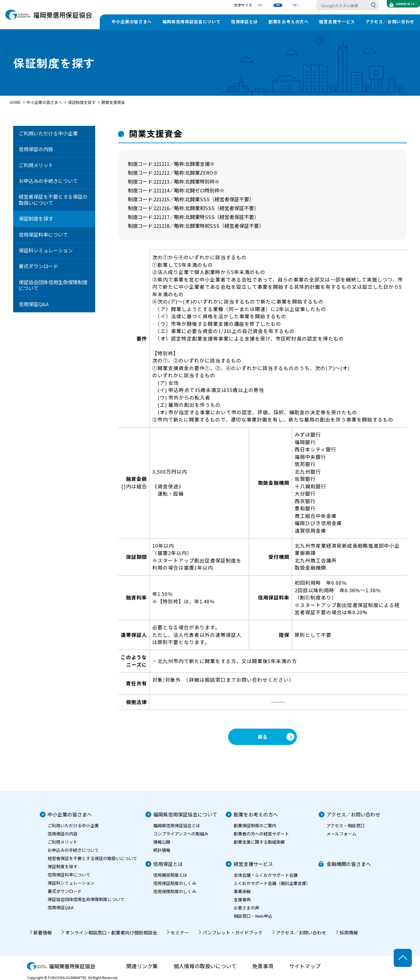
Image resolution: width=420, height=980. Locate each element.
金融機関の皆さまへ (349, 864)
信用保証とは (244, 21)
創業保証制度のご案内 (255, 825)
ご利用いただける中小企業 (48, 133)
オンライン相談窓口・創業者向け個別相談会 (111, 932)
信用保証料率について (43, 235)
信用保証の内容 (36, 149)
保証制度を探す (36, 218)
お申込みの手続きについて (48, 181)
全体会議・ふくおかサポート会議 (266, 875)
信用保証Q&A (34, 304)
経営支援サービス (337, 21)
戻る (262, 737)
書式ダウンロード (38, 266)
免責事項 (263, 966)
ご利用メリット (36, 165)
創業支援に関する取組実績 (259, 842)
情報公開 (162, 842)
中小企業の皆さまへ (132, 21)
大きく (275, 6)
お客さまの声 (246, 908)
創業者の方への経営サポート (261, 834)
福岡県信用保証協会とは (177, 825)
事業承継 (242, 891)
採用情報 (349, 932)
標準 (257, 6)
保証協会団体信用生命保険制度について (53, 285)
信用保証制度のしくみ (175, 883)
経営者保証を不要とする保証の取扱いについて (53, 200)
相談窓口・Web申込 (253, 916)
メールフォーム (341, 834)
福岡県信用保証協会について (191, 21)
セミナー (180, 932)
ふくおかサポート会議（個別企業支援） (272, 883)
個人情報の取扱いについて (205, 966)
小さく (239, 6)
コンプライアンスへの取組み (181, 834)
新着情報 (43, 932)
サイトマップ (305, 966)
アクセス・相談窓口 (346, 825)
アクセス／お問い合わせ (390, 21)
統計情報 (162, 850)
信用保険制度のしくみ (175, 891)
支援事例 (242, 900)
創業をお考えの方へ (289, 21)
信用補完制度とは (170, 875)
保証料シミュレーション (46, 250)
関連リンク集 (142, 966)
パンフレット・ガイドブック (232, 932)
